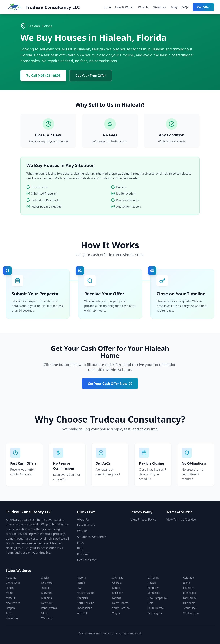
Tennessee (189, 608)
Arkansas (118, 578)
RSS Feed (83, 554)
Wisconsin (12, 618)
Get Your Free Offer (91, 76)
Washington (155, 613)
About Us (83, 519)
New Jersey (190, 598)
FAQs (185, 7)
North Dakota (120, 603)
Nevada (117, 598)
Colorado (189, 578)
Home (107, 7)
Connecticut (13, 583)
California (153, 578)
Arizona (81, 578)
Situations (159, 7)
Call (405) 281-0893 (43, 76)
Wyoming (47, 618)
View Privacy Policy (143, 519)
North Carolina (86, 603)
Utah (44, 613)
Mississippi (190, 593)
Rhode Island (85, 608)
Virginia (117, 613)
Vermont (82, 613)
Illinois (10, 588)
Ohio (150, 603)
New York (47, 603)
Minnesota (154, 593)
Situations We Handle (92, 537)
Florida (81, 583)
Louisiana (189, 588)
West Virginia (191, 613)
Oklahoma (189, 603)
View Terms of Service (181, 519)
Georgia (117, 583)
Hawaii (152, 583)
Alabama (11, 578)
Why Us (143, 7)
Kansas (116, 588)
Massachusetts (86, 593)
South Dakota (156, 608)
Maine (9, 593)
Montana (47, 598)
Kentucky (153, 588)
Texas (9, 613)
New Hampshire (157, 598)
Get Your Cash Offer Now (110, 384)
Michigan (118, 593)
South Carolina (121, 608)
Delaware (47, 583)
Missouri (11, 598)
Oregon (10, 608)
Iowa (80, 588)
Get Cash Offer (87, 560)
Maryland (47, 593)
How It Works (124, 7)
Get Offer (203, 7)
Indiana (46, 588)
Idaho (187, 583)
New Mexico (13, 603)
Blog (174, 7)
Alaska (45, 578)
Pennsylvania (49, 608)
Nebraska (82, 598)
